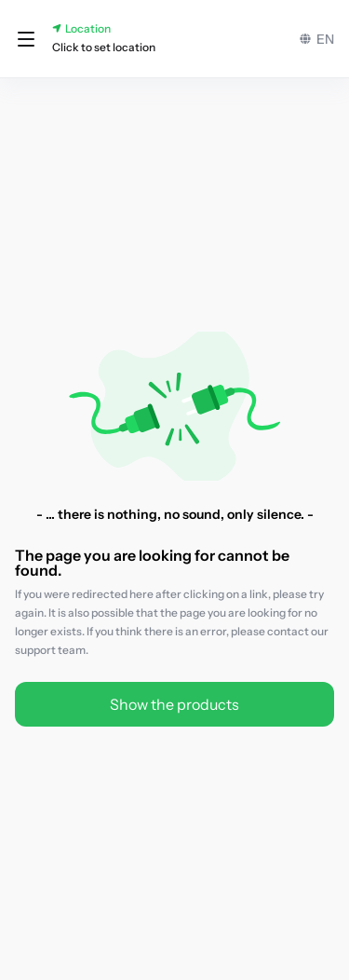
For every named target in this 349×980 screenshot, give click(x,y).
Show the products (174, 704)
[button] (26, 39)
